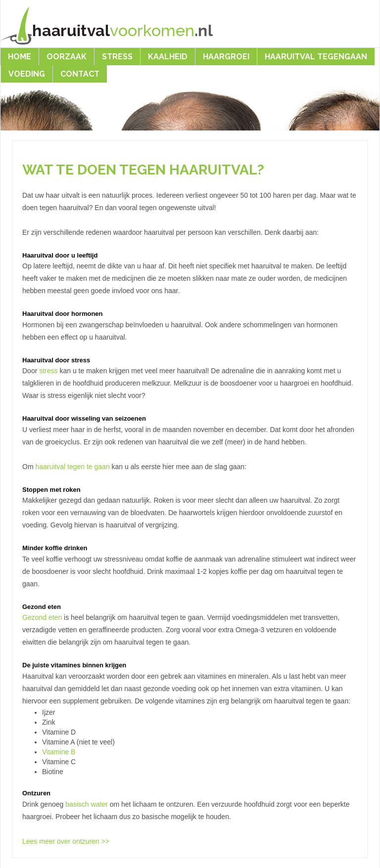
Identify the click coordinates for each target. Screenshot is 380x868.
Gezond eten (42, 617)
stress (48, 371)
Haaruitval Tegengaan (316, 57)
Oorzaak (67, 57)
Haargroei (226, 57)
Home (20, 57)
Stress (117, 57)
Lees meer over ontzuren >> (66, 841)
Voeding (27, 74)
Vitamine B (59, 752)
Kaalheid (168, 57)
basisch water (87, 804)
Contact (80, 74)
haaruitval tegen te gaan (72, 467)
